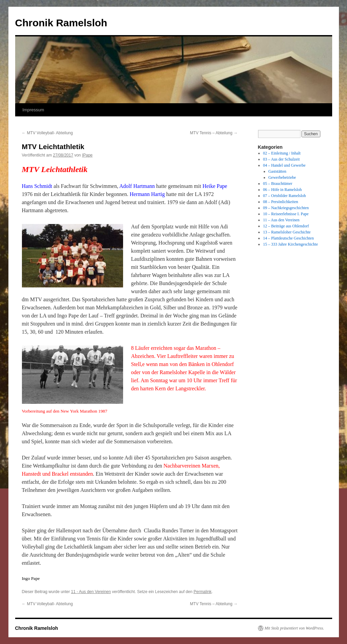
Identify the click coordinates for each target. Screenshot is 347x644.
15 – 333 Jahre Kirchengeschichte (291, 244)
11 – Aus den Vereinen (281, 220)
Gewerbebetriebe (282, 177)
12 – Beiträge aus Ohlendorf (286, 226)
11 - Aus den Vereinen (91, 592)
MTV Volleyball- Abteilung (47, 133)
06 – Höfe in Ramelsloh (282, 190)
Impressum (33, 110)
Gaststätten (277, 171)
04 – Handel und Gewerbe (284, 165)
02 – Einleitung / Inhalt (282, 153)
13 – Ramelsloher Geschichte (287, 232)
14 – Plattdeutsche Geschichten (288, 238)
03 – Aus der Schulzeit (281, 159)
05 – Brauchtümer (278, 184)
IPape (87, 155)
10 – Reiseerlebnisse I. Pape (286, 214)
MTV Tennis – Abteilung (214, 133)
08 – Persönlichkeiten (281, 202)
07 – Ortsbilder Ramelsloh (284, 196)
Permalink (203, 592)
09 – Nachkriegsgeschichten (286, 208)
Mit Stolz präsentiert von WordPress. (294, 628)
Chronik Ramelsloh (61, 23)
